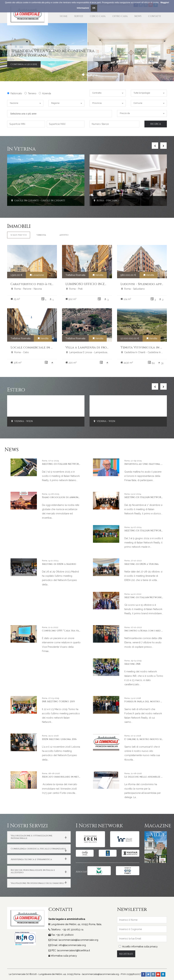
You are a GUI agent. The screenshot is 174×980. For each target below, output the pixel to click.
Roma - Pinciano (106, 201)
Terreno (30, 93)
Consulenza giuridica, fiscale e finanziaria (38, 849)
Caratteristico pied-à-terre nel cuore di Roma (50, 284)
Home (64, 16)
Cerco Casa (98, 16)
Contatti (155, 16)
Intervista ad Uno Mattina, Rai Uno (148, 464)
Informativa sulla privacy (64, 956)
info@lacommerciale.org (72, 945)
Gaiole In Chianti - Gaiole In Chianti (38, 201)
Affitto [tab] (64, 235)
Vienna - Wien (22, 421)
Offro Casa (120, 16)
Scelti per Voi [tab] (19, 235)
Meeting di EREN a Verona (141, 564)
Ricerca (156, 124)
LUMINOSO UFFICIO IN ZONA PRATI (94, 284)
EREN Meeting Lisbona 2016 (59, 739)
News (138, 16)
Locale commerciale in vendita (37, 347)
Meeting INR (132, 664)
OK (94, 8)
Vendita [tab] (41, 235)
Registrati (126, 954)
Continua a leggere (24, 64)
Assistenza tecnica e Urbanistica (31, 859)
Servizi (79, 16)
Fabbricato (15, 93)
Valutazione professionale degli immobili (37, 883)
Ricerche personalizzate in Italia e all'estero (33, 871)
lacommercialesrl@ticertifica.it (73, 950)
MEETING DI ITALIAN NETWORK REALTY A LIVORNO (73, 464)
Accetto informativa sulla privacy (138, 947)
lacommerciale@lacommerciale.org (78, 940)
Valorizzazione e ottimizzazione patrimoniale (32, 837)
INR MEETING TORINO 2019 (58, 701)
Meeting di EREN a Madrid (59, 564)
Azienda (45, 93)
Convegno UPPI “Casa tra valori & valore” (70, 631)
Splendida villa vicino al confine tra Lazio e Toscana (53, 53)
